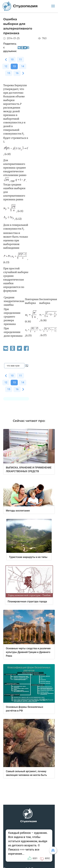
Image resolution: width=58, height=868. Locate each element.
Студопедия (20, 6)
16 (17, 73)
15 (9, 73)
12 (6, 66)
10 (12, 60)
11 (20, 60)
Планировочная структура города (27, 602)
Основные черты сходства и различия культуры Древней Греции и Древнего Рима (28, 652)
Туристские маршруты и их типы (28, 557)
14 (23, 66)
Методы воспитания (18, 511)
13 (14, 66)
